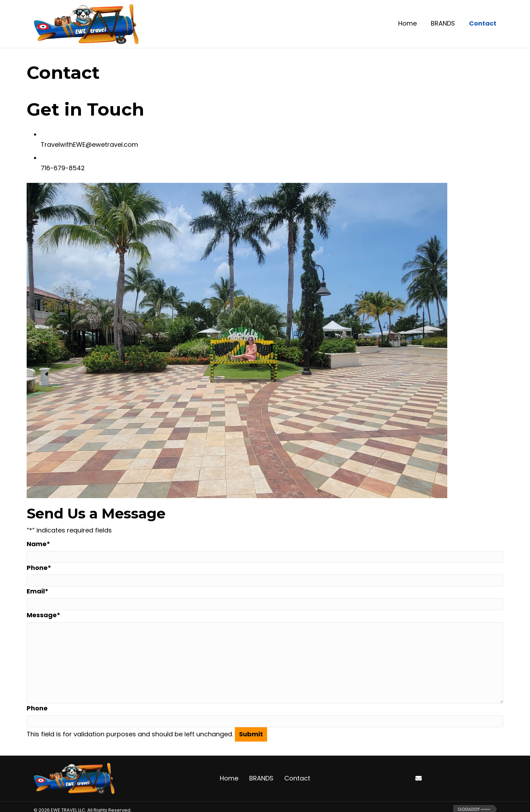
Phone (37, 708)
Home (229, 778)
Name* (38, 544)
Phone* (39, 568)
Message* (43, 615)
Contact (297, 778)
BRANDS (261, 778)
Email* (38, 591)
